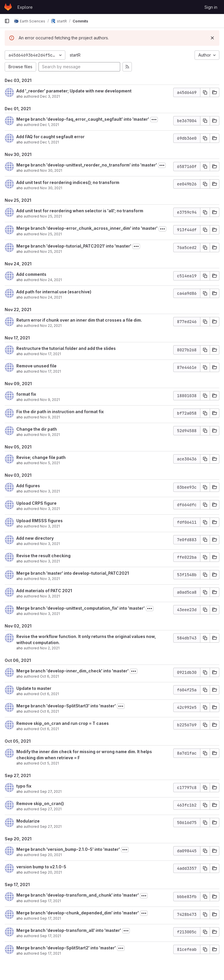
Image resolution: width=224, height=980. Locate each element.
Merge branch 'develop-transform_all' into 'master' (69, 930)
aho (20, 96)
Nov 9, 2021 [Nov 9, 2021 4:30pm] (50, 417)
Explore (25, 7)
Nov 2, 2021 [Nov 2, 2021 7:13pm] (50, 648)
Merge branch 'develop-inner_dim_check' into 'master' (72, 671)
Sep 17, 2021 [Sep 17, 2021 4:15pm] (50, 918)
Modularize (28, 821)
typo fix (24, 786)
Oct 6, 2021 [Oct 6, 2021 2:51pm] (49, 676)
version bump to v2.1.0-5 (41, 867)
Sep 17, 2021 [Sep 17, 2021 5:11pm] (50, 901)
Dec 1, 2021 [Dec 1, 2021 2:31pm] (49, 125)
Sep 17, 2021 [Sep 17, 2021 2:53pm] (50, 936)
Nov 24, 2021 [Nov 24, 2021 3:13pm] (51, 280)
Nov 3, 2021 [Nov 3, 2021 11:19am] (50, 614)
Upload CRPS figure (36, 503)
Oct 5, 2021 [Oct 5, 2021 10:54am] (49, 763)
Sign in (211, 7)
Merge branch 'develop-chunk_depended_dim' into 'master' (78, 913)
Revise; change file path (41, 457)
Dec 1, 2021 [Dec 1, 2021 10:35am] (49, 142)
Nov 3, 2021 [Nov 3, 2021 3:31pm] (50, 561)
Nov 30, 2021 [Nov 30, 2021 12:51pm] (51, 188)
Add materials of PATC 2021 (44, 591)
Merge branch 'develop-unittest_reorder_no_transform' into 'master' (87, 165)
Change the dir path (37, 429)
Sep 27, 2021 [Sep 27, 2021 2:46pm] (51, 826)
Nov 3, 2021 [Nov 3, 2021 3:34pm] (50, 544)
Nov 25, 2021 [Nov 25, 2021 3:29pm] (51, 251)
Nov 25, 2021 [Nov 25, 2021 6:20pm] (51, 216)
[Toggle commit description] (154, 120)
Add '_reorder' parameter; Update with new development (74, 91)
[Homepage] (8, 7)
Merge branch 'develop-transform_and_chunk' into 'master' (78, 895)
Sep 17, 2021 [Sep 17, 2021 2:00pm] (50, 953)
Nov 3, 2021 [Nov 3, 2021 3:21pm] (50, 579)
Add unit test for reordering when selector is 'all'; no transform (80, 211)
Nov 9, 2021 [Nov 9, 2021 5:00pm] (50, 400)
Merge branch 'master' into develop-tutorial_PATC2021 (73, 573)
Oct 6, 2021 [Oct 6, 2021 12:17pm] (49, 729)
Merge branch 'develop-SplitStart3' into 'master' (66, 706)
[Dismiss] (212, 38)
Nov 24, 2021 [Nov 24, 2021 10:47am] (51, 297)
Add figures (28, 486)
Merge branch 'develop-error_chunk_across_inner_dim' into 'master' (87, 228)
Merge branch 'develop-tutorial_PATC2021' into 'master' (74, 246)
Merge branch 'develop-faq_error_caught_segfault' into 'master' (83, 119)
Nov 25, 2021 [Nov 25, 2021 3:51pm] (51, 234)
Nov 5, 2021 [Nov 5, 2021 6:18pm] (50, 463)
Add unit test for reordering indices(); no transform (68, 182)
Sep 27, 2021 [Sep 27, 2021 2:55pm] (51, 809)
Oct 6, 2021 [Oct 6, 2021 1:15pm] (49, 694)
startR (75, 55)
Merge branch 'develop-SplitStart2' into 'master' (66, 948)
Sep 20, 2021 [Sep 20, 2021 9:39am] (51, 872)
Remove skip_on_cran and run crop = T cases (63, 723)
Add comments (31, 274)
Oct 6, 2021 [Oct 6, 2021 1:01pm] (49, 711)
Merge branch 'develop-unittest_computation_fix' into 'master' (80, 608)
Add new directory (35, 538)
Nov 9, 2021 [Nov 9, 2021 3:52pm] (50, 435)
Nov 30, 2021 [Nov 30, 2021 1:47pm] (51, 170)
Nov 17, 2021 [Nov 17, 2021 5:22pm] (50, 354)
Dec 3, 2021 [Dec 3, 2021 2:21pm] (50, 96)
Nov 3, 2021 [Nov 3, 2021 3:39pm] (50, 491)
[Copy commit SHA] (205, 92)
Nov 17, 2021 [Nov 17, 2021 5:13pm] (50, 371)
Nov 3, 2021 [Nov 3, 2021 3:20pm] (50, 596)
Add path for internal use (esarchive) (54, 292)
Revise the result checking (43, 556)
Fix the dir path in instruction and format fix (60, 412)
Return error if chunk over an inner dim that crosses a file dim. (79, 320)
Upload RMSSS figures (40, 521)
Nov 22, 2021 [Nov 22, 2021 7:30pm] (51, 326)
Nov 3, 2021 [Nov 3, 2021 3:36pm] (50, 509)
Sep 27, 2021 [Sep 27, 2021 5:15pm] (51, 791)
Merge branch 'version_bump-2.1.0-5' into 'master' (68, 849)
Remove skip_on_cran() (40, 803)
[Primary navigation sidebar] (7, 21)
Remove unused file (36, 366)
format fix (26, 394)
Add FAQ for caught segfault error (50, 137)
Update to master (34, 688)
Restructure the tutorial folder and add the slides (66, 348)
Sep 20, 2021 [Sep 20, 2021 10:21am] (51, 855)
